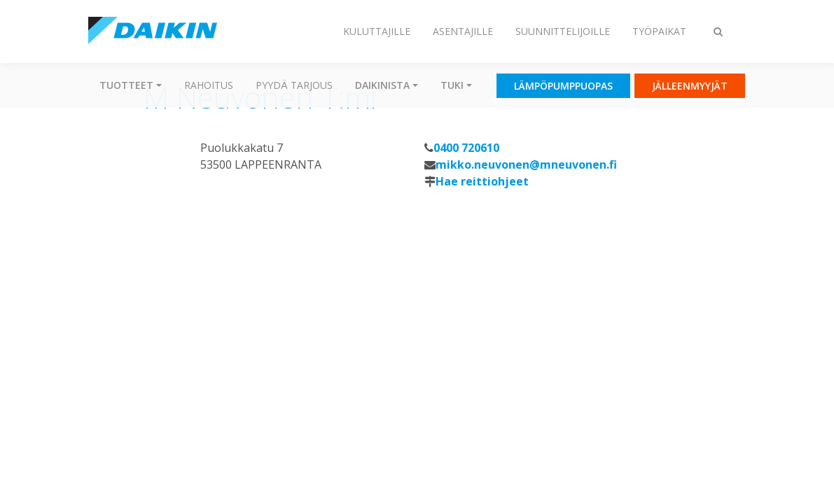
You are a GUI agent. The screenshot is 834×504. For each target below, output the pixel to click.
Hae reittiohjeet (482, 181)
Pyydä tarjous (294, 85)
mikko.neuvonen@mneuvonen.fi (526, 164)
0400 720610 (466, 148)
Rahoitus (209, 85)
